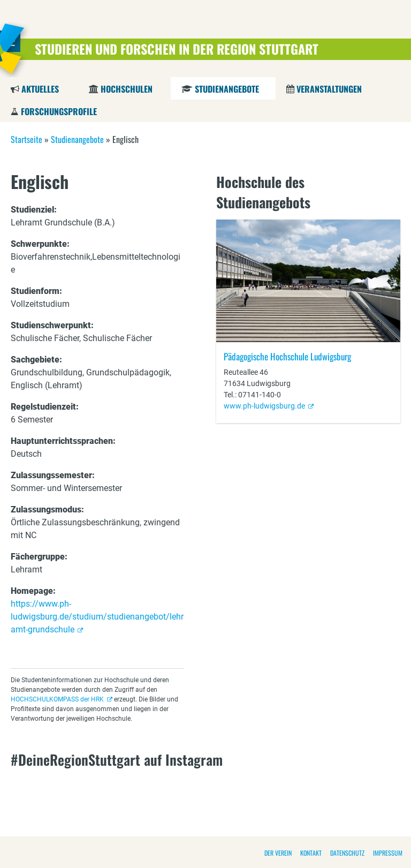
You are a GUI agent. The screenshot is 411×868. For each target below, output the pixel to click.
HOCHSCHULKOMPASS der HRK (57, 699)
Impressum (388, 853)
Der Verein (278, 853)
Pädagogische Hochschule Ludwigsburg (287, 356)
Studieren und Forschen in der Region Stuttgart (177, 49)
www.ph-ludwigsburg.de (264, 406)
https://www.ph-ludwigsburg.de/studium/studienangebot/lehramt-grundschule (97, 617)
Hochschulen (127, 89)
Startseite (26, 139)
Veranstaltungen (329, 89)
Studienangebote (227, 89)
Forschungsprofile (59, 111)
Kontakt (311, 853)
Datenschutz (347, 853)
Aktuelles (40, 89)
